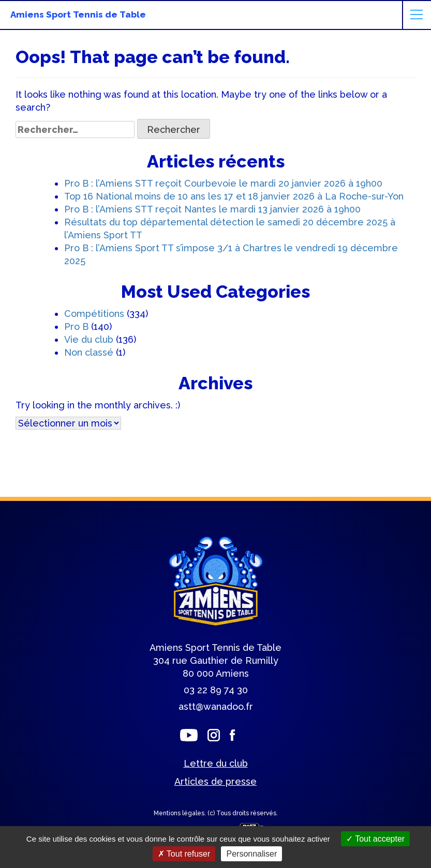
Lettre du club (216, 763)
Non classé (89, 352)
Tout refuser (184, 854)
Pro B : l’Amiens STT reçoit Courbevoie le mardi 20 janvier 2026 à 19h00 (223, 183)
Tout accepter (375, 839)
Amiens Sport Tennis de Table (78, 14)
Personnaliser (251, 854)
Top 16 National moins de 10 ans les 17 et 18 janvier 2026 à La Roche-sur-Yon (234, 196)
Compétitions (94, 314)
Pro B (76, 326)
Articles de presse (215, 781)
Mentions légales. (181, 813)
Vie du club (89, 339)
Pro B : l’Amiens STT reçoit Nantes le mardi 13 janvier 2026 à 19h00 (212, 209)
